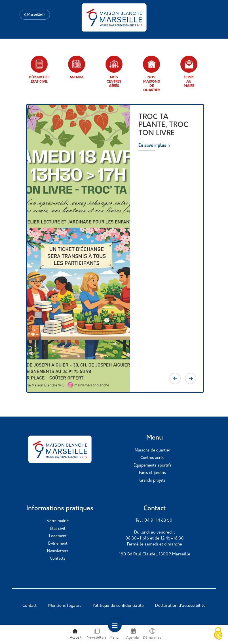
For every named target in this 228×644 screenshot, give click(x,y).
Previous (175, 379)
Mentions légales (65, 606)
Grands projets (152, 481)
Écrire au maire (189, 72)
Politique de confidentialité (118, 606)
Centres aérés (152, 458)
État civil (58, 529)
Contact (29, 606)
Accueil (76, 634)
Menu (114, 634)
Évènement (58, 544)
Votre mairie (58, 521)
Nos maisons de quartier (151, 74)
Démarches (152, 634)
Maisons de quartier (152, 450)
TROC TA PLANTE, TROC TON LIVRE (163, 125)
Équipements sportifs (153, 466)
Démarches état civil (39, 70)
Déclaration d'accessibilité (180, 606)
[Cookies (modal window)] (218, 634)
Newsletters (58, 551)
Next (191, 379)
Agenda (77, 67)
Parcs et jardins (152, 473)
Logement (58, 536)
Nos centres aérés (114, 72)
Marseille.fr (36, 15)
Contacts (58, 559)
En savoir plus (152, 146)
